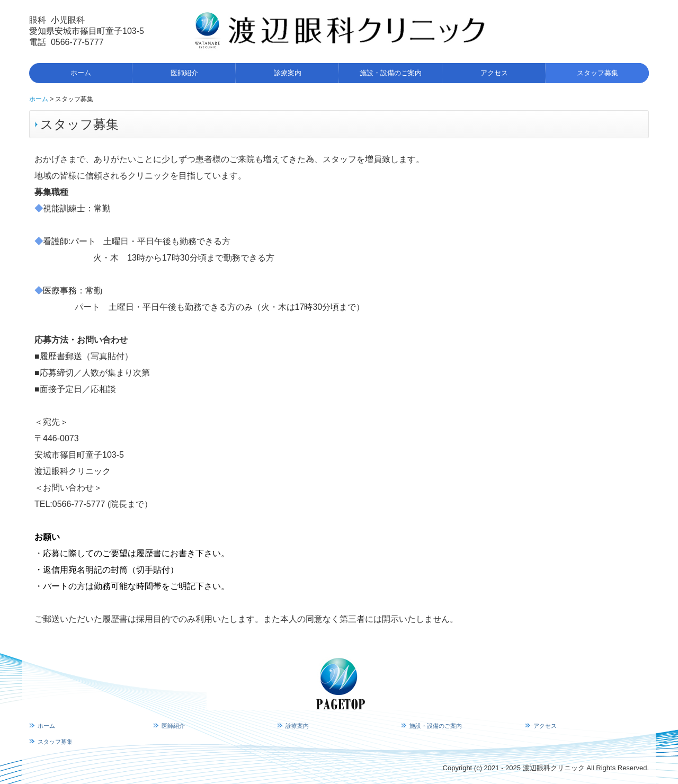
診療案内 (288, 73)
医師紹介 (184, 73)
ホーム (81, 73)
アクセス (494, 73)
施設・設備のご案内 (391, 73)
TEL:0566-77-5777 (71, 504)
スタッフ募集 (597, 73)
